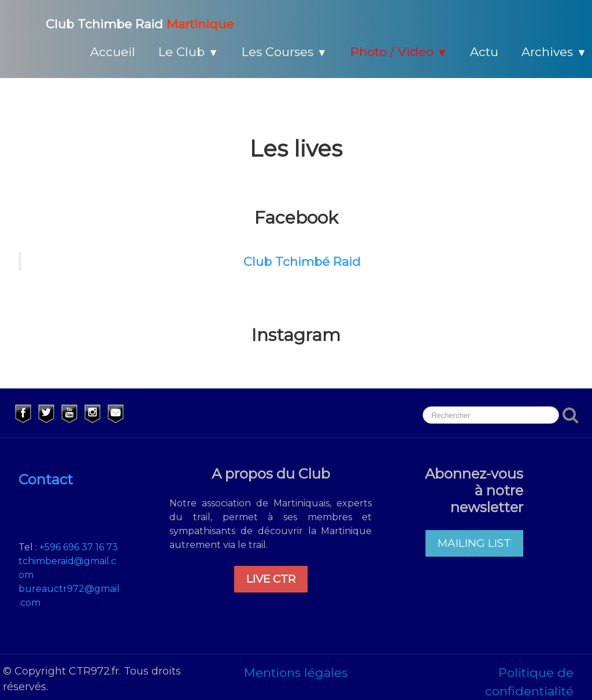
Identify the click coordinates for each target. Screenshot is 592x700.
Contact (46, 479)
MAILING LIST (474, 543)
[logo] (126, 23)
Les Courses (284, 52)
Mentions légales (296, 673)
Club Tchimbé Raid (302, 262)
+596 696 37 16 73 (79, 547)
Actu (484, 52)
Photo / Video (399, 52)
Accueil (113, 52)
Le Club (188, 52)
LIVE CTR (271, 579)
